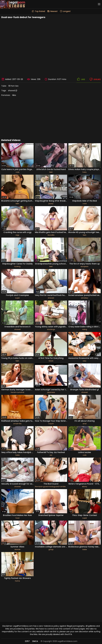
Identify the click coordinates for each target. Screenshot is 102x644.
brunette (51, 235)
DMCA (35, 641)
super (17, 298)
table (17, 455)
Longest (65, 11)
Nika (14, 95)
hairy (85, 172)
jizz (51, 455)
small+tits (17, 424)
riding (85, 329)
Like (81, 79)
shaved (11, 91)
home (17, 581)
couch (51, 424)
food (17, 518)
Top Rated (38, 11)
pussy (51, 204)
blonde (17, 549)
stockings (51, 329)
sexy (85, 361)
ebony (85, 487)
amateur (85, 298)
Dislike (95, 79)
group (51, 549)
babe (85, 549)
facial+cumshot (17, 392)
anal (85, 424)
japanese (51, 392)
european (85, 266)
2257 (27, 641)
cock (85, 204)
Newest (52, 11)
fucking (17, 266)
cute (17, 172)
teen (51, 172)
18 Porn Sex (13, 86)
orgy (17, 235)
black (51, 361)
